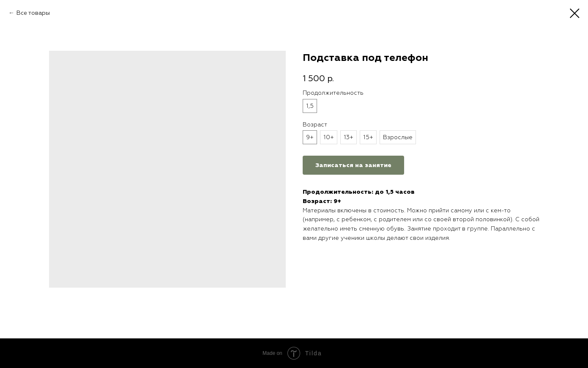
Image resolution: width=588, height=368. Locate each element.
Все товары (33, 13)
